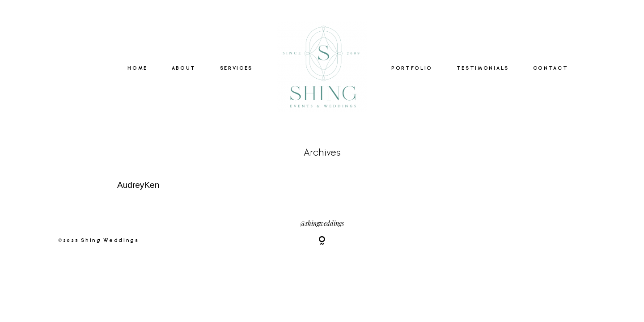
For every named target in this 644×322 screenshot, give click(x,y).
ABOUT (184, 68)
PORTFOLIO (412, 68)
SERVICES (236, 68)
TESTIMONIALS (483, 68)
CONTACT (551, 68)
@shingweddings (322, 223)
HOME (138, 68)
